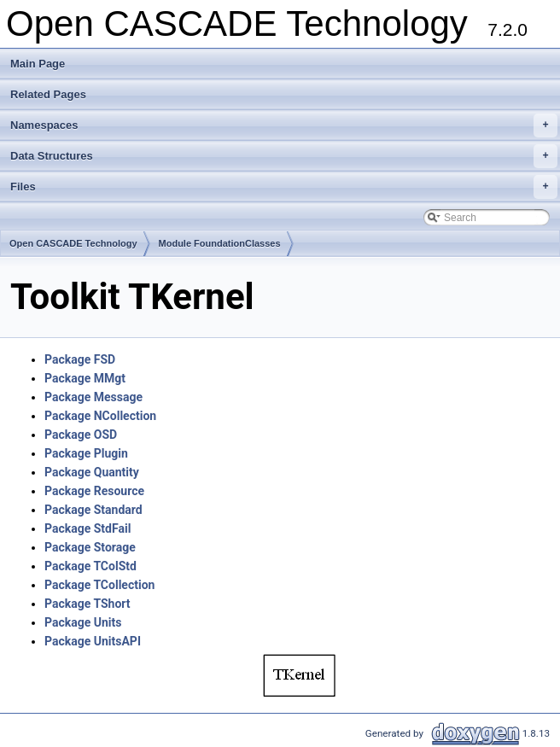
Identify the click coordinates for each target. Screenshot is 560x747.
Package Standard (93, 510)
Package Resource (94, 491)
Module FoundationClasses (220, 243)
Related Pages (48, 94)
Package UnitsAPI (93, 641)
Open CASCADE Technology (73, 243)
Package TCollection (99, 585)
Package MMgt (85, 378)
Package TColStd (90, 566)
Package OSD (81, 435)
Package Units (83, 622)
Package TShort (87, 604)
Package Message (93, 397)
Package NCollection (100, 416)
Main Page (38, 64)
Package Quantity (92, 472)
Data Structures (284, 156)
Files (284, 187)
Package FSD (80, 359)
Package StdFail (87, 528)
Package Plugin (86, 453)
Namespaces (284, 125)
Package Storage (90, 547)
